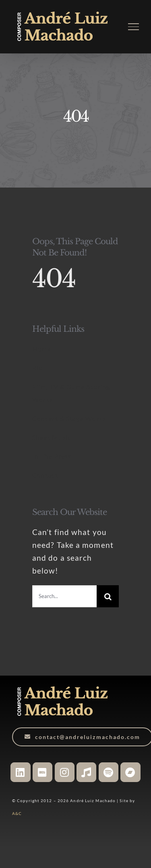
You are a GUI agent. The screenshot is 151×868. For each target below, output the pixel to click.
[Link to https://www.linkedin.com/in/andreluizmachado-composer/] (20, 772)
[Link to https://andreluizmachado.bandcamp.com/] (130, 772)
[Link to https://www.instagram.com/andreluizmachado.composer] (65, 772)
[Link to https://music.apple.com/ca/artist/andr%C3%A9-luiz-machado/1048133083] (86, 772)
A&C (17, 813)
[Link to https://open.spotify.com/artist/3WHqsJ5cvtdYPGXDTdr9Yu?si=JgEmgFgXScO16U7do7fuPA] (109, 772)
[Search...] (64, 596)
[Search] (108, 596)
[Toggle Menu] (134, 27)
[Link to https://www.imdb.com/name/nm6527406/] (42, 772)
